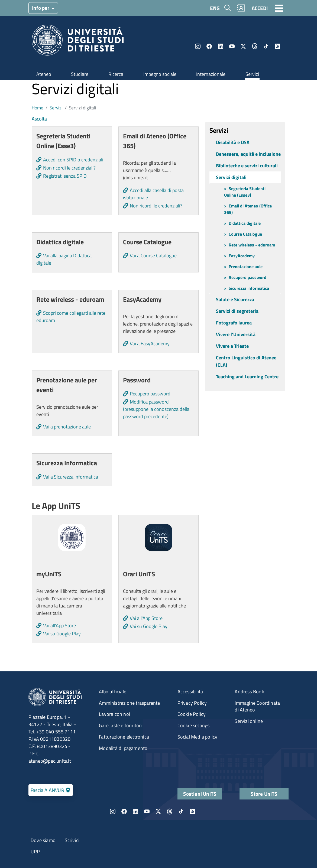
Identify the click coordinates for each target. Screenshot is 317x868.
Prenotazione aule (246, 266)
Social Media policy (198, 737)
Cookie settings (194, 725)
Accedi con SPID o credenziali (73, 160)
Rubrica (241, 8)
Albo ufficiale (113, 692)
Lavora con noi (114, 714)
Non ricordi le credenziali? (69, 168)
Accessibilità (190, 692)
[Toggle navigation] (279, 8)
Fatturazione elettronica (124, 737)
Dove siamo (43, 840)
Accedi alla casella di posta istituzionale (153, 194)
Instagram (198, 46)
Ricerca (116, 74)
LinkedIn (221, 46)
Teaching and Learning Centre (247, 377)
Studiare (80, 74)
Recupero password (150, 394)
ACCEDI (260, 8)
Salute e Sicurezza (235, 299)
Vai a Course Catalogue (153, 256)
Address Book (249, 692)
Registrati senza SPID (65, 176)
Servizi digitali (231, 177)
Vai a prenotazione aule (67, 427)
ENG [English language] (215, 8)
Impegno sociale (160, 74)
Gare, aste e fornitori (120, 725)
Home (38, 108)
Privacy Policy (192, 703)
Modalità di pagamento (123, 748)
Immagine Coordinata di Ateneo (257, 706)
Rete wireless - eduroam (252, 245)
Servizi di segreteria (237, 311)
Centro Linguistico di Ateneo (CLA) (246, 361)
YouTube (232, 46)
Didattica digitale (245, 223)
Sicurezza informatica (249, 288)
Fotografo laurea (234, 323)
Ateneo (44, 74)
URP (35, 852)
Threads (255, 46)
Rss (277, 46)
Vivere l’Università (236, 334)
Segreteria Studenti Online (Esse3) (245, 192)
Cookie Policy (192, 714)
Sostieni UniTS (200, 794)
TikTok (266, 46)
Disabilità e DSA (233, 142)
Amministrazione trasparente (129, 703)
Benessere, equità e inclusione (248, 154)
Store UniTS (264, 794)
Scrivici (72, 840)
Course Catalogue (245, 234)
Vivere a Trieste (232, 346)
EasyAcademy (242, 256)
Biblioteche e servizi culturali (247, 166)
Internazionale (211, 74)
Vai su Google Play (62, 634)
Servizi (252, 74)
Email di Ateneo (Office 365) (248, 209)
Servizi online (249, 721)
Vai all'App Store (59, 625)
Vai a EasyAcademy (150, 344)
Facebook (209, 46)
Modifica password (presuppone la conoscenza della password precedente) (156, 409)
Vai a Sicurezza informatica (71, 477)
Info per (41, 8)
